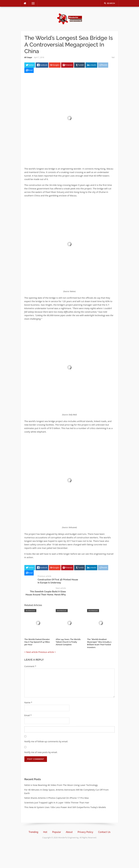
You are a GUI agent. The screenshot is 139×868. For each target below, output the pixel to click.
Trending (33, 832)
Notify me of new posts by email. (41, 752)
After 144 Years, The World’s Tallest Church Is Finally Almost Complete (68, 642)
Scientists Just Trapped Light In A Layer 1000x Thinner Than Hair (57, 802)
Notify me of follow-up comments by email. (46, 741)
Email (28, 715)
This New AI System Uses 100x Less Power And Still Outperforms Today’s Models (65, 807)
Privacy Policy (85, 832)
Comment (30, 666)
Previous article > (47, 652)
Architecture (30, 610)
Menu (32, 3)
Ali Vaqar (28, 57)
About (69, 832)
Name (28, 702)
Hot (45, 832)
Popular (57, 832)
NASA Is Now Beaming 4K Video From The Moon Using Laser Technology (61, 785)
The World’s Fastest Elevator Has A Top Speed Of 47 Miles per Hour (37, 642)
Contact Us (104, 832)
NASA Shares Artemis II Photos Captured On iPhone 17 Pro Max (57, 798)
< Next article (31, 652)
